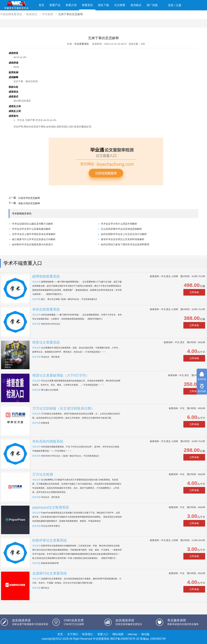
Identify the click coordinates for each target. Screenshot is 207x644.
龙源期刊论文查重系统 (50, 573)
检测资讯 (32, 14)
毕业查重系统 (82, 44)
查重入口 (103, 634)
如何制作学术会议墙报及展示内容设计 (33, 244)
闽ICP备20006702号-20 (125, 639)
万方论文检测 (43, 474)
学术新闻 (48, 14)
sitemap (132, 634)
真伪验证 (136, 5)
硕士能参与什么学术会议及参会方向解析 (34, 239)
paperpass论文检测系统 (51, 507)
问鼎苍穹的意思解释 (29, 198)
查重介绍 (71, 5)
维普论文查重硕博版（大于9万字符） (61, 375)
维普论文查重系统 (46, 342)
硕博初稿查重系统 (46, 276)
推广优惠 (152, 5)
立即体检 (194, 292)
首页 (41, 5)
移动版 (145, 634)
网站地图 (118, 634)
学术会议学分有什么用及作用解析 (119, 224)
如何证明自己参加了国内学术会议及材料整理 (125, 244)
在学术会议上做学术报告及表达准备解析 (34, 234)
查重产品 (55, 5)
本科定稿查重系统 (46, 309)
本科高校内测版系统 (48, 441)
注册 (179, 5)
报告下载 (103, 5)
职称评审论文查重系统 (50, 540)
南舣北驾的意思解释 (29, 203)
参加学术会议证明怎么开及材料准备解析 (123, 239)
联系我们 (88, 634)
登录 (171, 5)
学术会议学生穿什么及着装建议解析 (31, 229)
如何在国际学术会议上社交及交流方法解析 (124, 234)
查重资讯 (87, 5)
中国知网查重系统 (11, 14)
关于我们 (73, 634)
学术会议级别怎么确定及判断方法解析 (33, 224)
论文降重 (120, 5)
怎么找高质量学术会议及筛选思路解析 (121, 229)
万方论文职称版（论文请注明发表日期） (63, 408)
